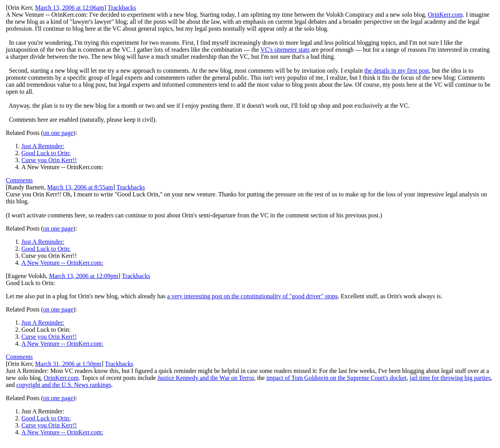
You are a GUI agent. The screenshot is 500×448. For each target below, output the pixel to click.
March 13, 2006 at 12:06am (69, 8)
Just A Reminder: (43, 146)
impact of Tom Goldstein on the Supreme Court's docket (337, 378)
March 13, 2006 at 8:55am (80, 187)
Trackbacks (122, 8)
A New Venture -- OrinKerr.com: (62, 263)
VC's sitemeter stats (285, 50)
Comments (19, 180)
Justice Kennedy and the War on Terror (206, 378)
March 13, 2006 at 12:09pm (84, 276)
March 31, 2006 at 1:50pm (68, 364)
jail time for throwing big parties (450, 378)
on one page (58, 133)
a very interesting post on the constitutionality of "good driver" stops (253, 296)
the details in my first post (397, 71)
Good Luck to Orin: (46, 153)
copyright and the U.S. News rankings (64, 385)
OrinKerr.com (445, 15)
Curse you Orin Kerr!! (49, 160)
